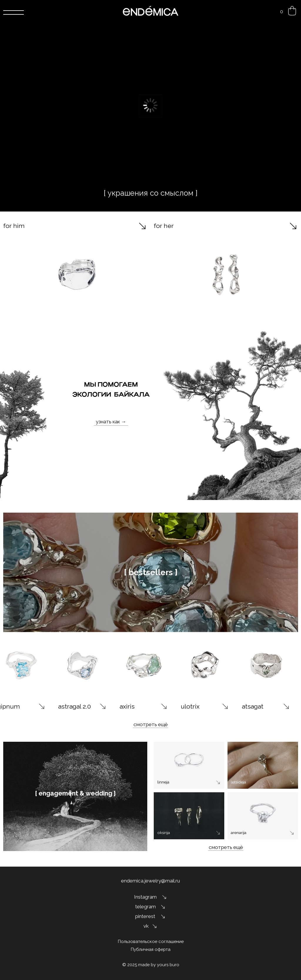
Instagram (145, 897)
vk (146, 926)
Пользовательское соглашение (151, 941)
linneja (163, 782)
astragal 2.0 (75, 706)
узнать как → (111, 422)
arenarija (239, 833)
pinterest (145, 916)
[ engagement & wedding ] (75, 793)
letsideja (238, 782)
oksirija (164, 833)
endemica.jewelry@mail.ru (150, 881)
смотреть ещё (151, 724)
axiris (127, 706)
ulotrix (190, 706)
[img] (83, 666)
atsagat (253, 706)
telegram (146, 907)
